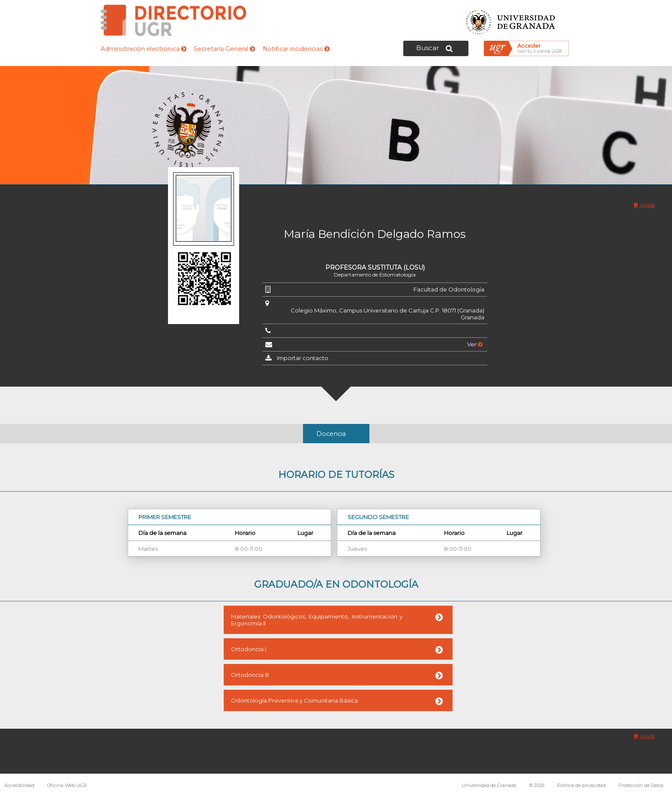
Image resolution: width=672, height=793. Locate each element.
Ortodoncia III (250, 675)
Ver (475, 344)
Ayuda (644, 205)
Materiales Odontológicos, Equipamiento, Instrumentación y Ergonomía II (317, 620)
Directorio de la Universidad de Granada (174, 20)
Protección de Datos (641, 785)
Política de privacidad (581, 785)
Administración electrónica (144, 49)
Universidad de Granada (511, 20)
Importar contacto (303, 358)
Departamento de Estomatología (375, 275)
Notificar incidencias (296, 49)
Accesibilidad (19, 785)
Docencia (331, 434)
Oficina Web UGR (67, 785)
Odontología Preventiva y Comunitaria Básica (294, 700)
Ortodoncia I (249, 649)
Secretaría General (224, 49)
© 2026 (537, 785)
